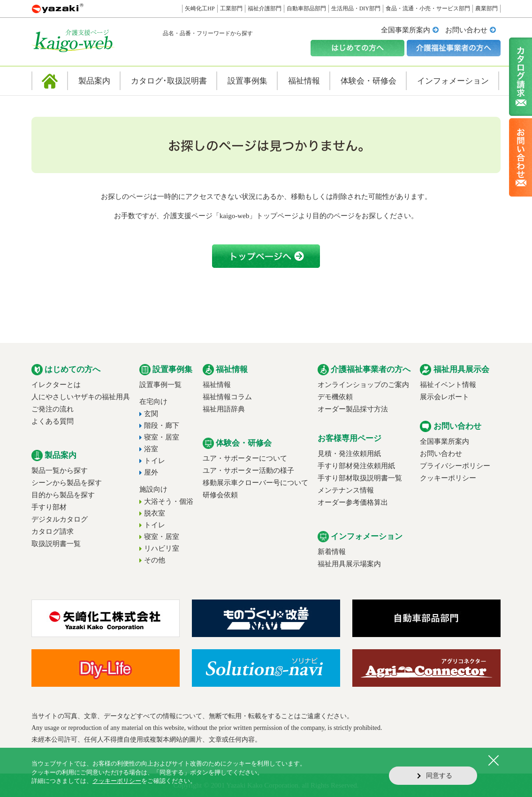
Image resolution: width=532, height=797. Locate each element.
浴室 (151, 449)
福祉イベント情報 (448, 385)
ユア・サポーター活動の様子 (248, 471)
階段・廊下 (162, 425)
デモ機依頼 (335, 397)
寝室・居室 (162, 437)
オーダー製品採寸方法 (353, 409)
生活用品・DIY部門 (356, 8)
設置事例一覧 (160, 385)
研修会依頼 (220, 495)
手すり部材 (49, 507)
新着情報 (332, 552)
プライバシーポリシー (455, 466)
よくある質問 (53, 421)
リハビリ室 (162, 548)
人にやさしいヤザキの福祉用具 (81, 397)
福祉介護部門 (265, 8)
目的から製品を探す (63, 495)
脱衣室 (155, 513)
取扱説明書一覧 (56, 544)
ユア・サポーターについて (245, 458)
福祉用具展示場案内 (349, 564)
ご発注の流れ (53, 409)
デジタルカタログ (60, 519)
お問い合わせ (466, 30)
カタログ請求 (53, 531)
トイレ (155, 461)
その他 (155, 560)
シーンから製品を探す (67, 483)
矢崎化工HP (200, 8)
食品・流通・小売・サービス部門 (428, 8)
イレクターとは (56, 385)
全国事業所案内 (406, 30)
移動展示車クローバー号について (255, 483)
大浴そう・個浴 (169, 501)
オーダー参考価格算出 (353, 502)
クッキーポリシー (448, 478)
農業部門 (486, 8)
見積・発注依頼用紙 (349, 454)
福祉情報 (217, 385)
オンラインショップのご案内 (363, 385)
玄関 (151, 414)
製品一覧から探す (60, 471)
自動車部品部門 (306, 8)
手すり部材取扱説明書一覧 (360, 478)
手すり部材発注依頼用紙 (356, 466)
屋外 (151, 472)
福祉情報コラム (227, 397)
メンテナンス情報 (346, 490)
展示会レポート (445, 397)
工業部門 (231, 8)
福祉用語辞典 (224, 409)
